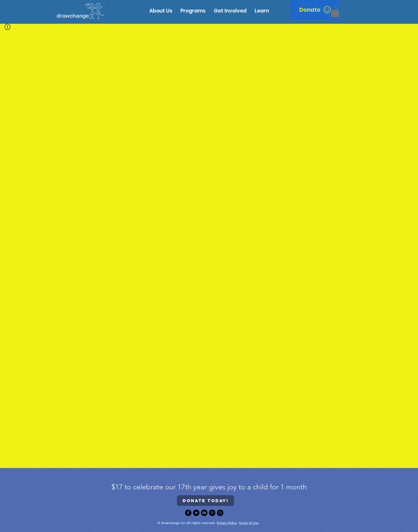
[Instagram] (220, 513)
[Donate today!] (206, 501)
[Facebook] (188, 513)
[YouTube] (204, 513)
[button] (262, 11)
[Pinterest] (212, 513)
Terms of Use (249, 523)
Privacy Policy (227, 523)
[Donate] (315, 10)
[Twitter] (196, 513)
